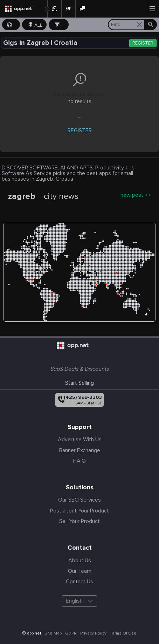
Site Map (53, 633)
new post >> (136, 195)
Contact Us (79, 582)
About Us (80, 561)
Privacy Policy (93, 633)
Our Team (80, 571)
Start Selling (79, 383)
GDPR (71, 633)
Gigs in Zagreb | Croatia (40, 43)
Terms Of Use (123, 633)
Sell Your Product (79, 521)
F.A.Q (79, 461)
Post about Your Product (79, 511)
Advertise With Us (80, 440)
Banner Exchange (80, 450)
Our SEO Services (79, 500)
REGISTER (143, 43)
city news (61, 196)
